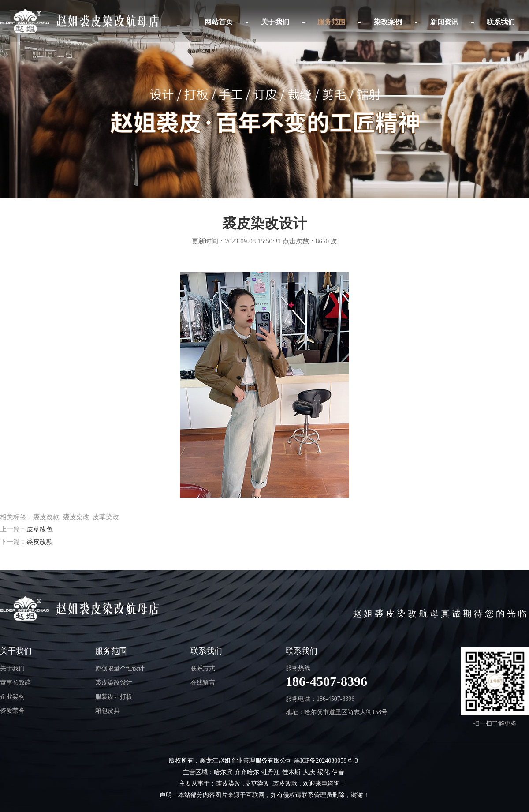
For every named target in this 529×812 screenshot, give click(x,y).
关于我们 (275, 22)
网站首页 (219, 22)
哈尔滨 (223, 772)
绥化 (324, 772)
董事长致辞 (15, 683)
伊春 (338, 772)
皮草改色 (40, 529)
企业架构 (12, 697)
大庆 (309, 772)
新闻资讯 (444, 22)
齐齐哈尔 (247, 772)
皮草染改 (257, 784)
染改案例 (388, 22)
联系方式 (203, 668)
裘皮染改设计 (114, 683)
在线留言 (203, 683)
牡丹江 (271, 772)
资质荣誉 (12, 711)
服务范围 (332, 22)
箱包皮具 (108, 711)
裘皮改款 (40, 542)
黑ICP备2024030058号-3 (326, 761)
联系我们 (501, 22)
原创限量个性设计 (120, 668)
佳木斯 (291, 772)
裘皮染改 (228, 784)
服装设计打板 (114, 697)
